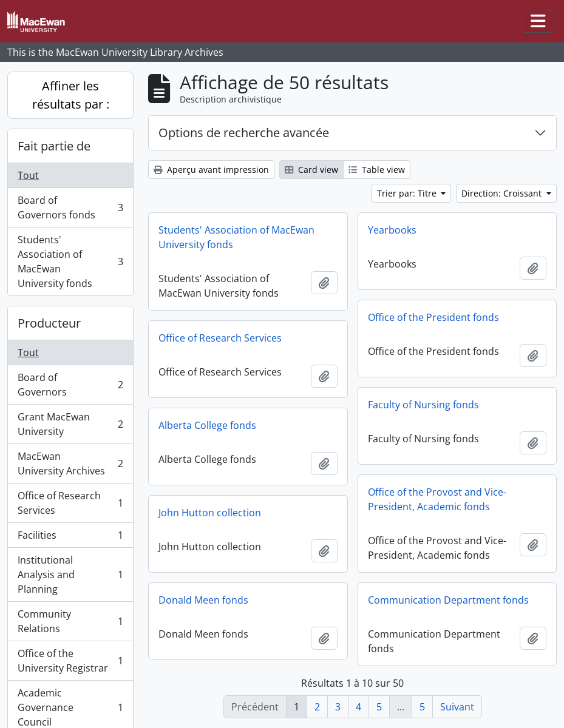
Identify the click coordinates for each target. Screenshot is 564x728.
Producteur (49, 323)
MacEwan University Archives (70, 463)
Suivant (457, 707)
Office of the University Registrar (70, 661)
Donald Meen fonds (203, 600)
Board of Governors (70, 385)
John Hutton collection (210, 513)
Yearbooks (392, 230)
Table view (377, 170)
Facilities (70, 538)
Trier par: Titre (408, 193)
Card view (311, 170)
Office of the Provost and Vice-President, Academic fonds (437, 499)
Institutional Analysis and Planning (70, 575)
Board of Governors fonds (70, 207)
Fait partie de (54, 146)
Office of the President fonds (433, 317)
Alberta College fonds (207, 425)
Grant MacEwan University (70, 424)
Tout (28, 175)
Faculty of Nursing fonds (423, 405)
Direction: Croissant (503, 193)
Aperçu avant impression (211, 170)
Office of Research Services (70, 503)
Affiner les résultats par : (71, 95)
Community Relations (70, 621)
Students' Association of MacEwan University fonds (70, 261)
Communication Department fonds (448, 600)
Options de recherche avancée (244, 133)
